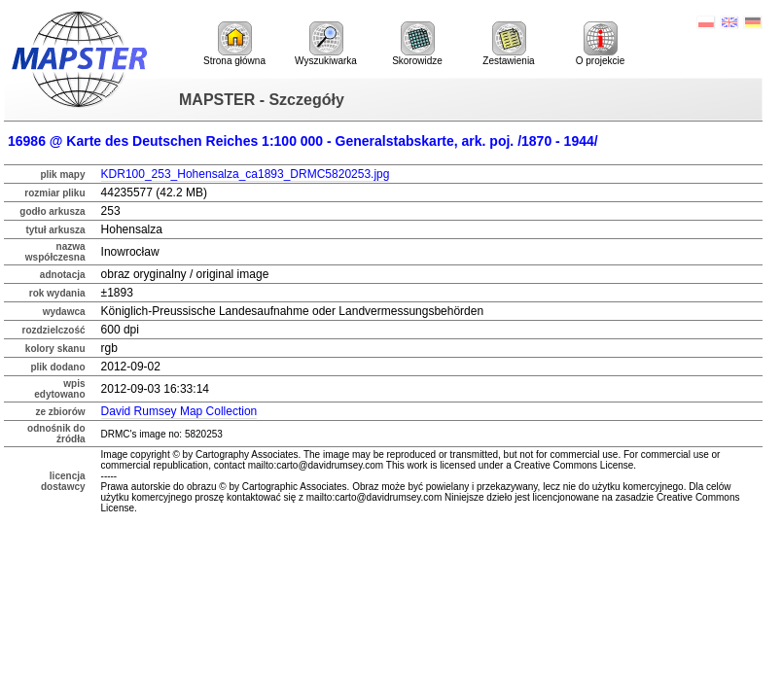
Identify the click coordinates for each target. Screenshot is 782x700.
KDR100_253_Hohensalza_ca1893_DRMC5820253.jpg (246, 174)
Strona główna (234, 44)
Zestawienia (508, 44)
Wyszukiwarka (326, 44)
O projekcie (601, 44)
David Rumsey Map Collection (179, 411)
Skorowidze (417, 44)
